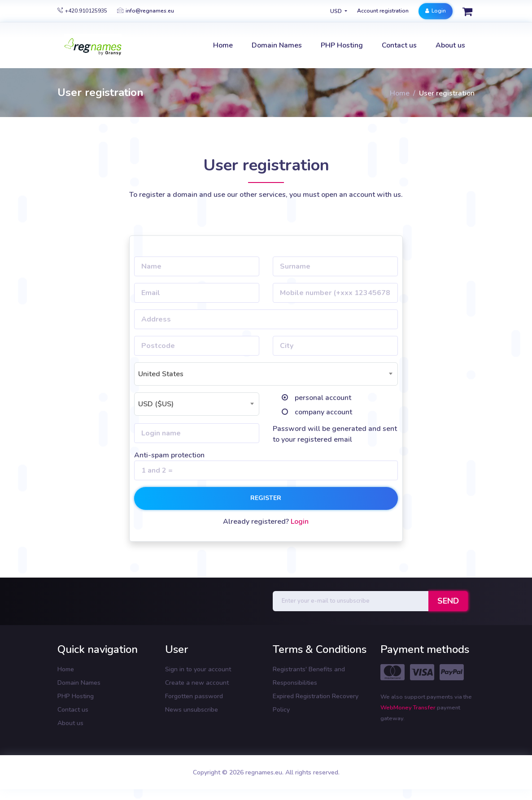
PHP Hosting (76, 696)
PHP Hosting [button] (342, 45)
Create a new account (197, 683)
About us (70, 723)
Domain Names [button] (277, 45)
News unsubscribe (192, 710)
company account (323, 412)
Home (400, 93)
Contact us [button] (399, 45)
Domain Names (79, 683)
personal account (323, 398)
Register (266, 498)
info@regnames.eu (146, 11)
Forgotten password (194, 696)
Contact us (73, 710)
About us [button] (450, 45)
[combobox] (266, 374)
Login (436, 11)
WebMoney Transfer (409, 708)
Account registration (383, 11)
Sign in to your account (198, 669)
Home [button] (223, 45)
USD (337, 11)
